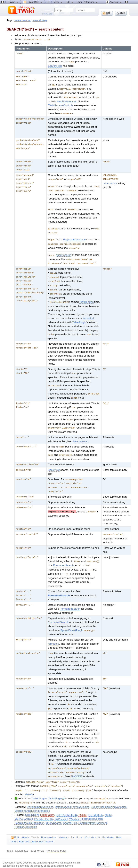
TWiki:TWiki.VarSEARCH (84, 861)
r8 (99, 826)
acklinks (108, 827)
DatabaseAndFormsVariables (72, 796)
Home (13, 2)
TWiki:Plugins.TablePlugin (48, 788)
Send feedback (60, 858)
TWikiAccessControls (60, 104)
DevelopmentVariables (40, 796)
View (58, 2)
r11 (78, 826)
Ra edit (24, 831)
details (29, 784)
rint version (49, 827)
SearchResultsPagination (29, 812)
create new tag (23, 20)
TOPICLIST (61, 808)
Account (114, 2)
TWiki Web (33, 2)
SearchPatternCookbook (93, 812)
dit (15, 827)
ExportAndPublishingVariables (109, 796)
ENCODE (76, 767)
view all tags (40, 20)
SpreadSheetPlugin (72, 622)
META (108, 804)
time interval (80, 435)
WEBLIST (75, 808)
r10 (85, 826)
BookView (54, 463)
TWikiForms (86, 297)
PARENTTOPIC (44, 808)
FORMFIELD (96, 804)
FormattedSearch (63, 558)
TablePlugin (79, 318)
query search (64, 252)
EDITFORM (47, 804)
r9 (93, 826)
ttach (25, 827)
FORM (82, 804)
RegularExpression (74, 237)
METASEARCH (24, 808)
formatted (88, 313)
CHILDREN (32, 804)
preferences (110, 182)
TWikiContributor (56, 840)
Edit (70, 2)
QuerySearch (54, 812)
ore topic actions (43, 831)
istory (63, 827)
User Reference (87, 2)
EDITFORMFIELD (66, 804)
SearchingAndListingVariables (32, 800)
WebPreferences (66, 100)
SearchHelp (55, 65)
